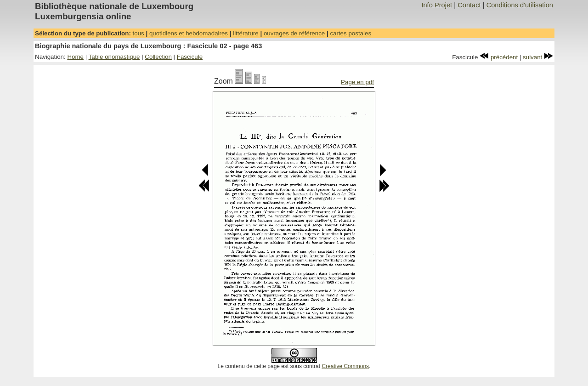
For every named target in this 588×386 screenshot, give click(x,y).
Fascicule (190, 57)
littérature (246, 33)
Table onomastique (114, 57)
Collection (158, 57)
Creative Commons (345, 366)
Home (75, 57)
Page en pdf (357, 82)
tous (139, 33)
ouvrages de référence (294, 33)
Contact (469, 5)
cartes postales (351, 33)
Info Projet (437, 5)
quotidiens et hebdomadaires (189, 33)
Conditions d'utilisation (520, 5)
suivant (538, 57)
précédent (499, 57)
